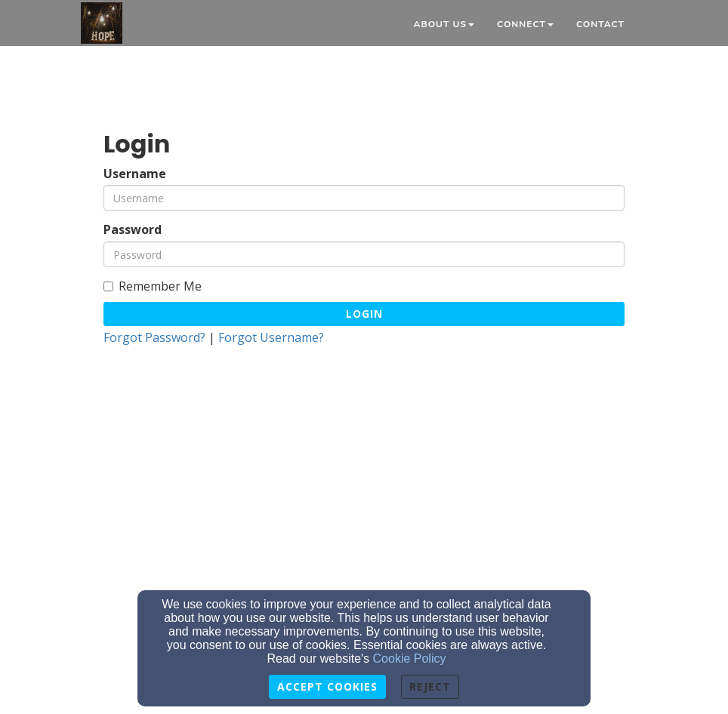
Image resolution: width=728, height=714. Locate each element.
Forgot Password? (154, 337)
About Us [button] (444, 24)
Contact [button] (600, 24)
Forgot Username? (271, 337)
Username (135, 174)
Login (364, 314)
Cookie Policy (410, 659)
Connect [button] (525, 24)
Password (133, 230)
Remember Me (153, 286)
